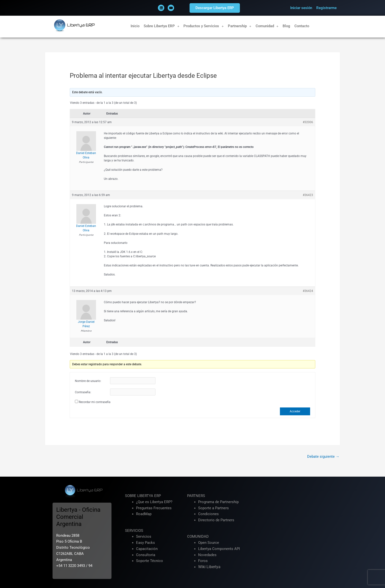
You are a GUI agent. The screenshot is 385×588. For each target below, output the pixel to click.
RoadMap (144, 514)
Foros (203, 561)
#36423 (308, 195)
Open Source (209, 543)
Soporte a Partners (213, 508)
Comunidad (267, 26)
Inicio (135, 26)
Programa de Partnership (218, 502)
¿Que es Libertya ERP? (154, 502)
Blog (286, 26)
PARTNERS (196, 496)
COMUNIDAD (198, 537)
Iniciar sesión (301, 8)
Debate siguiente (323, 457)
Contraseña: (83, 392)
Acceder (295, 411)
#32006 (308, 122)
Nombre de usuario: (88, 381)
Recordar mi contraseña (95, 402)
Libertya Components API (219, 549)
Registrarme (326, 8)
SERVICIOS (134, 531)
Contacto (302, 26)
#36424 (308, 291)
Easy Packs (145, 543)
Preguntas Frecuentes (154, 508)
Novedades (207, 555)
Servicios (144, 537)
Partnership (240, 26)
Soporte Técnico (150, 561)
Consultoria (146, 555)
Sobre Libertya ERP (162, 26)
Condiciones (208, 514)
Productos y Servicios (204, 26)
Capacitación (147, 549)
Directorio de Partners (216, 520)
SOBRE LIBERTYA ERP (143, 496)
